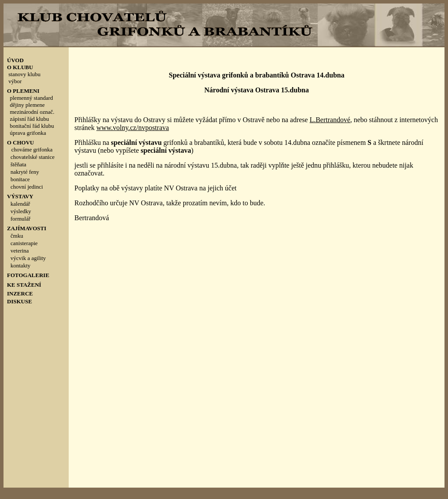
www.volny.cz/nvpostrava (133, 128)
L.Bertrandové (330, 120)
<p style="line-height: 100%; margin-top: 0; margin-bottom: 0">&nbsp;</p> (36, 195)
